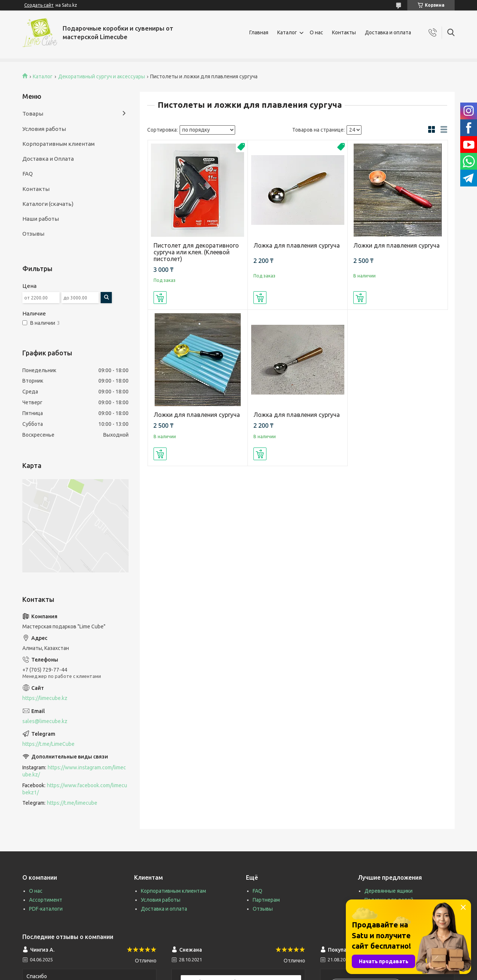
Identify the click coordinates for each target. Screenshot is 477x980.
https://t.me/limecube (72, 803)
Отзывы (33, 234)
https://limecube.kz (45, 698)
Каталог (287, 32)
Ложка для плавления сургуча (297, 245)
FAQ (28, 174)
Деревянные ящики (388, 891)
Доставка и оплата (388, 32)
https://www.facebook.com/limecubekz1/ (75, 789)
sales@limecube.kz (45, 721)
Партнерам (266, 900)
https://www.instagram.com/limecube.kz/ (74, 771)
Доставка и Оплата (48, 159)
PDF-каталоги (46, 909)
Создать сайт (39, 5)
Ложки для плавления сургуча (397, 245)
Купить (160, 298)
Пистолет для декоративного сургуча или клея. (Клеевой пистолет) (196, 252)
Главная (259, 32)
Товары (33, 114)
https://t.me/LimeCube (48, 744)
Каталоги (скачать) (48, 204)
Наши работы (41, 219)
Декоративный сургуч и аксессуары (102, 76)
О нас (316, 32)
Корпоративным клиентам (59, 144)
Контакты (344, 32)
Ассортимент (46, 900)
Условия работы (44, 129)
